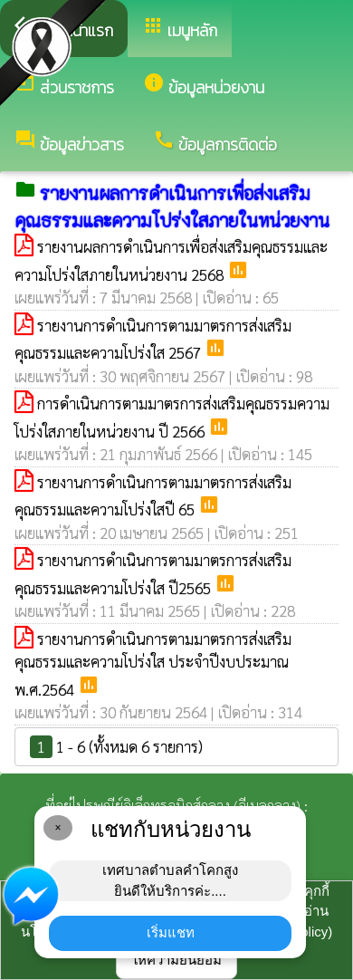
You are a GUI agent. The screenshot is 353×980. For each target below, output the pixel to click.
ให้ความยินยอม (176, 960)
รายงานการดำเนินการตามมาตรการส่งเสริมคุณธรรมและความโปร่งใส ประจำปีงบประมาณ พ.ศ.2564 (153, 664)
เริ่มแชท (171, 932)
